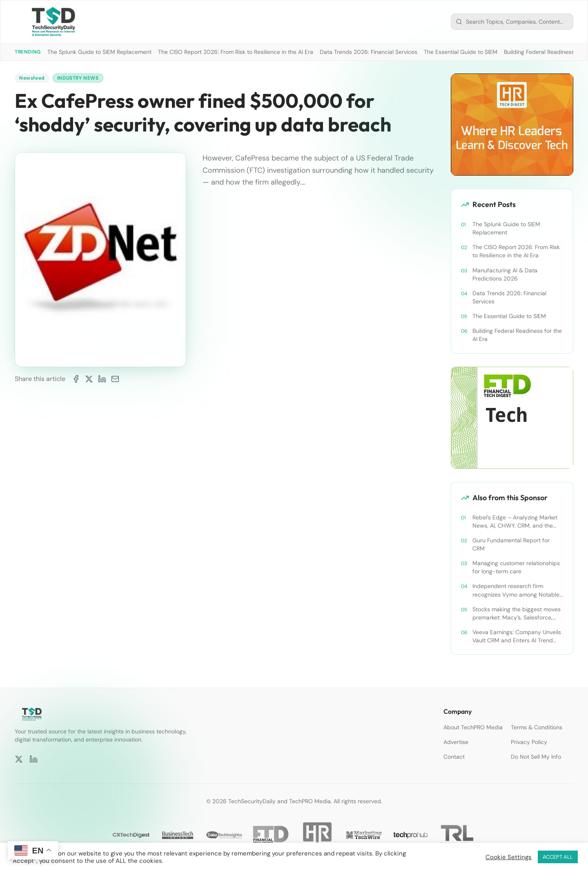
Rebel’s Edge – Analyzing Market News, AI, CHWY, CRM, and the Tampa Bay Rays (515, 522)
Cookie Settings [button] (509, 857)
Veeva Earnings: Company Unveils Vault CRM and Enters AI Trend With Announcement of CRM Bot (517, 636)
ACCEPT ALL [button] (558, 857)
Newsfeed (32, 78)
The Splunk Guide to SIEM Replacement (99, 52)
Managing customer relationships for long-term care (516, 567)
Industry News (78, 78)
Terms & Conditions (537, 727)
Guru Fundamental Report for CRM (511, 544)
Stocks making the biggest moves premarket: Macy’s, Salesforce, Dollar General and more (517, 614)
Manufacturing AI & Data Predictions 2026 (505, 274)
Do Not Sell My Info (536, 757)
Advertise (456, 742)
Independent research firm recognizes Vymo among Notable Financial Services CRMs (516, 590)
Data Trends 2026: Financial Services (369, 52)
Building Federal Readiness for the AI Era (517, 335)
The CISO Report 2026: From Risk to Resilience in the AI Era (236, 52)
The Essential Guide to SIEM (461, 52)
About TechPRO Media (473, 727)
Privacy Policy (529, 742)
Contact (454, 757)
